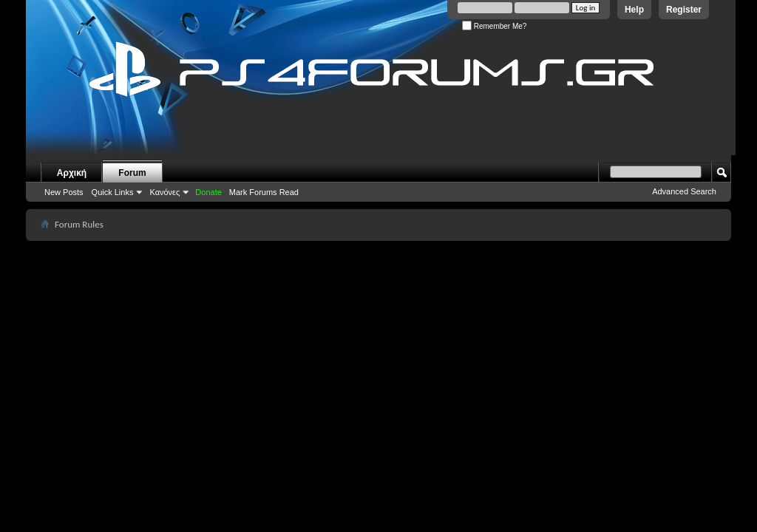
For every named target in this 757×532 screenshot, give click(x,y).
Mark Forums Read (264, 192)
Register (684, 10)
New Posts (64, 192)
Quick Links (113, 192)
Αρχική (72, 173)
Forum (132, 173)
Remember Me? (494, 26)
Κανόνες (164, 192)
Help (634, 10)
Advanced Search (684, 191)
